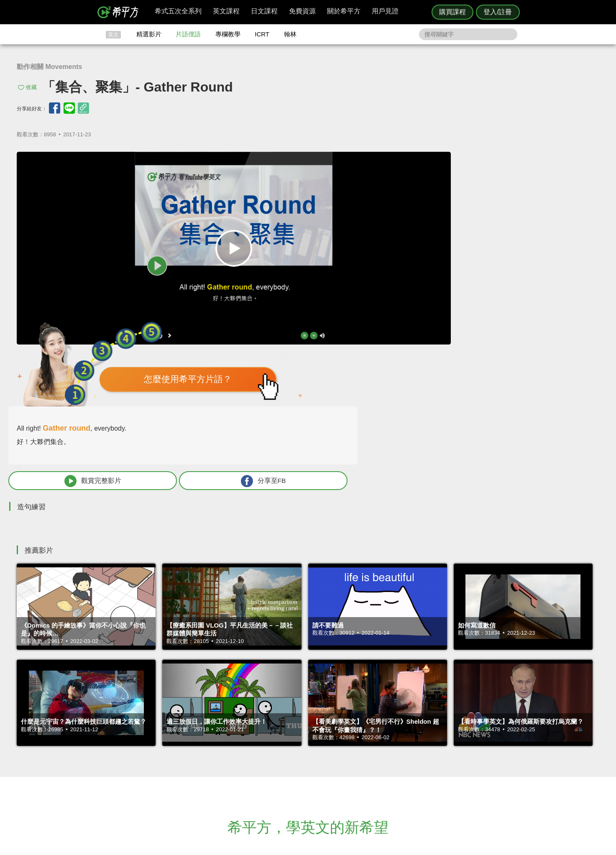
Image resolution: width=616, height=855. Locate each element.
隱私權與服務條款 (409, 746)
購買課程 (452, 12)
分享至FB (536, 280)
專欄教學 (228, 34)
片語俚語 (188, 34)
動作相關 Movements (49, 67)
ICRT (262, 34)
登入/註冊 (498, 12)
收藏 (31, 87)
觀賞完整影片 (430, 280)
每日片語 (318, 761)
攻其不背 (318, 746)
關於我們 (358, 761)
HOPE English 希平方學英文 (237, 695)
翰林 (290, 34)
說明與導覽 (401, 753)
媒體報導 (358, 769)
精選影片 (149, 34)
